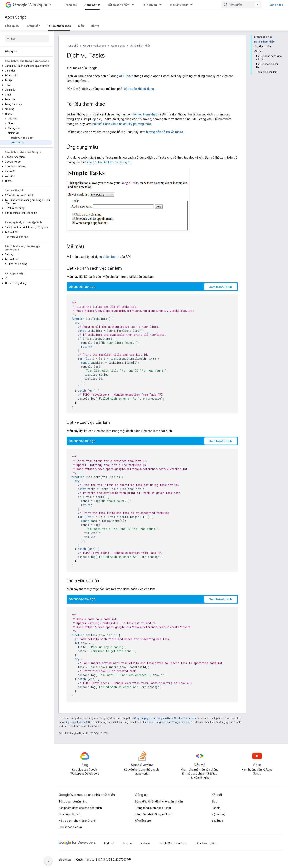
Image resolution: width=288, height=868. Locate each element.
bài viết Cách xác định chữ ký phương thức (122, 124)
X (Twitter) (218, 814)
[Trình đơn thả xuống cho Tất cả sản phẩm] (134, 5)
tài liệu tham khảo (145, 114)
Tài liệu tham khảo (140, 46)
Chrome (127, 843)
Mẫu (81, 26)
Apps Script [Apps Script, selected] (92, 5)
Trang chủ (71, 5)
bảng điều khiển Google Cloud (153, 814)
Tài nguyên (150, 5)
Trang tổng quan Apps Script (153, 808)
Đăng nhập (276, 5)
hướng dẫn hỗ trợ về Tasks (165, 132)
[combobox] (241, 5)
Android (109, 843)
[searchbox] (27, 39)
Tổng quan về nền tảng (73, 801)
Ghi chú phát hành (70, 814)
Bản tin (216, 808)
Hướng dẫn (33, 26)
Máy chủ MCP (179, 5)
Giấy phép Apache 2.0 (77, 722)
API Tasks (126, 76)
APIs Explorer (143, 821)
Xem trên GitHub (221, 287)
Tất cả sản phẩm (118, 5)
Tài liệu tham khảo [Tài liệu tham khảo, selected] (59, 26)
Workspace (32, 5)
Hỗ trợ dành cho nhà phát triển (77, 821)
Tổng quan (12, 26)
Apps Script (15, 17)
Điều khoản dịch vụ (70, 827)
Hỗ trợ (95, 26)
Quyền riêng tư (85, 860)
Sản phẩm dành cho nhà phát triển (80, 808)
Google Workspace (94, 46)
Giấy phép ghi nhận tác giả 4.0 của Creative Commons (165, 718)
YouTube (217, 821)
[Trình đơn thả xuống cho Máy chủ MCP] (193, 5)
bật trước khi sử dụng (139, 89)
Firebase (145, 843)
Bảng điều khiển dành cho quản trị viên (159, 801)
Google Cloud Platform (173, 843)
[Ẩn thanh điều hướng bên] (48, 861)
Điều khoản (65, 860)
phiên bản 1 (111, 257)
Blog (214, 801)
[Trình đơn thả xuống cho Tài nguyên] (162, 5)
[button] (26, 66)
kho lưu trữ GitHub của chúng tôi (109, 162)
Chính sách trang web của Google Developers (168, 722)
